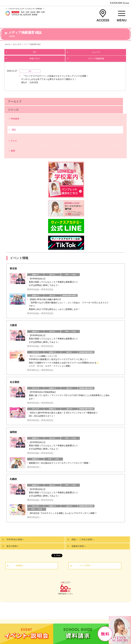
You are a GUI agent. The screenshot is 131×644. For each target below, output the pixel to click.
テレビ (14, 141)
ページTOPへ (85, 566)
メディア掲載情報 (96, 58)
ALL (35, 51)
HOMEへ (20, 566)
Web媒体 (15, 119)
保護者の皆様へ (79, 546)
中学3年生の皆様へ (15, 539)
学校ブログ (35, 58)
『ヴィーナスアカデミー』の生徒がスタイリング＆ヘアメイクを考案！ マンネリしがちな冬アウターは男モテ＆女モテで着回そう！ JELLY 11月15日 (55, 79)
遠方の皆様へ (13, 546)
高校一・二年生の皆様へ (83, 539)
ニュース (96, 51)
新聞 (13, 151)
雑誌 (14, 130)
